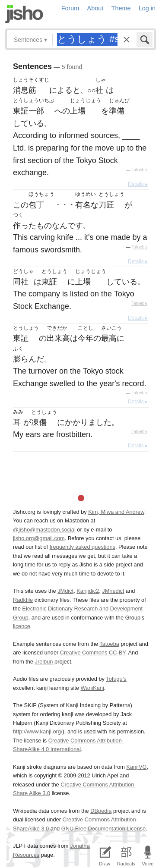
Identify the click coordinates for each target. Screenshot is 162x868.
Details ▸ (138, 184)
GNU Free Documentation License (104, 829)
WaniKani (92, 688)
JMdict (65, 591)
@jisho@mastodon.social (44, 530)
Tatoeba (139, 170)
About (95, 8)
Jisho (24, 14)
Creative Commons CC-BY (93, 653)
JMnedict (113, 591)
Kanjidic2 (88, 591)
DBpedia (101, 811)
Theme (121, 8)
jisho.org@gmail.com (39, 538)
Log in (147, 8)
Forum (70, 8)
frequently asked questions (83, 547)
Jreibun (44, 662)
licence (22, 626)
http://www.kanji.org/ (38, 731)
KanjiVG (136, 767)
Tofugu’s (116, 679)
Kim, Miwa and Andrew (116, 512)
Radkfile (23, 600)
